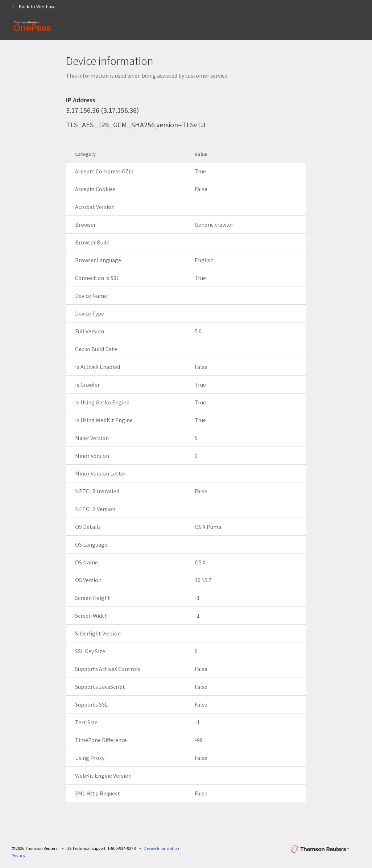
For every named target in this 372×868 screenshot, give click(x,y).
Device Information (161, 848)
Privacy (18, 855)
